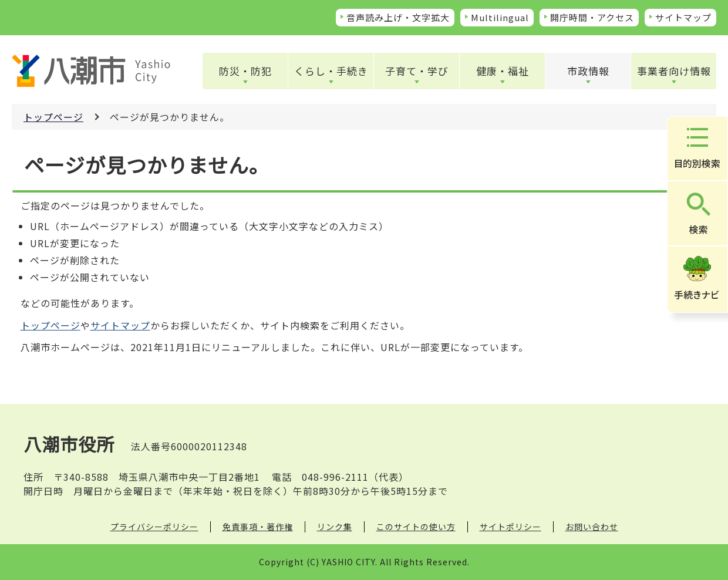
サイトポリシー (510, 527)
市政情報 (588, 71)
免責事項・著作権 (258, 527)
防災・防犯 (245, 71)
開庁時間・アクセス (592, 17)
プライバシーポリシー (154, 527)
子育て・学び (417, 71)
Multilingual (500, 17)
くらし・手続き (331, 71)
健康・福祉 (503, 71)
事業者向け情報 (674, 71)
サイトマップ (683, 17)
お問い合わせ (592, 527)
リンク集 (335, 527)
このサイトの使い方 (416, 527)
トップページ (53, 117)
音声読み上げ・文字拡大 (398, 17)
